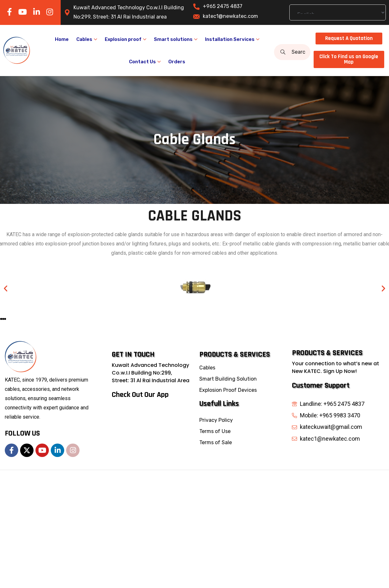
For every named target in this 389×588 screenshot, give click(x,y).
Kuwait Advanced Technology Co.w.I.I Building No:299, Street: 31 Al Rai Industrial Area (151, 373)
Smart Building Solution (228, 379)
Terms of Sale (216, 442)
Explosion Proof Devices (228, 390)
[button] (6, 288)
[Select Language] (338, 12)
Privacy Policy (216, 420)
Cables (207, 368)
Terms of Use (215, 431)
